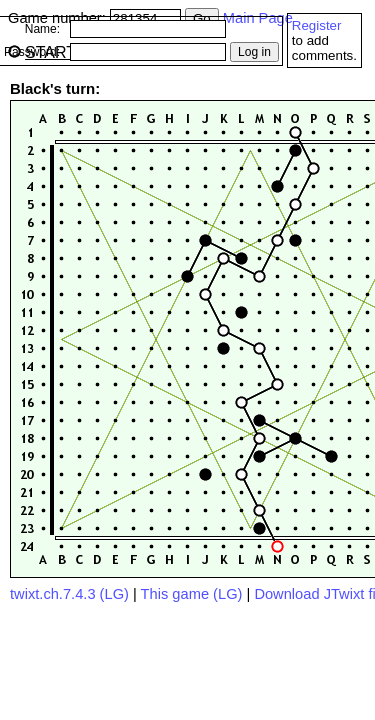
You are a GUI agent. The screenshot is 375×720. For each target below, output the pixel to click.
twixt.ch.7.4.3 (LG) (69, 594)
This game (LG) (192, 594)
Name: (42, 29)
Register (317, 25)
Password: (32, 52)
